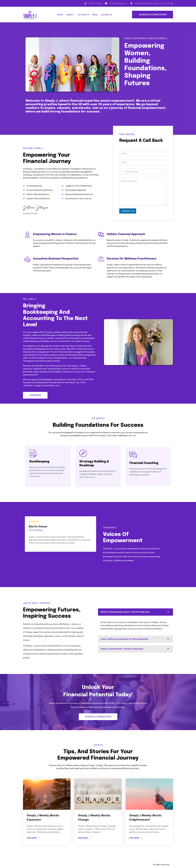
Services (83, 15)
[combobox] (122, 172)
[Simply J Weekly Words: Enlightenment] (149, 794)
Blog (95, 15)
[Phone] (143, 172)
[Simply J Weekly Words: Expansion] (47, 794)
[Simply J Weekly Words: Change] (98, 794)
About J (70, 15)
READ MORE (33, 838)
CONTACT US (128, 211)
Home (60, 15)
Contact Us (106, 15)
